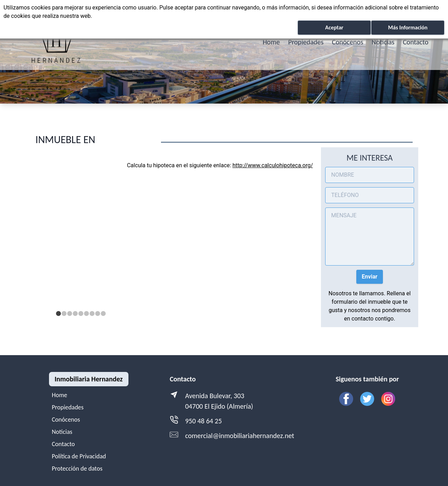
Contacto (416, 42)
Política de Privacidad (79, 456)
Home (271, 42)
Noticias (383, 42)
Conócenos (348, 42)
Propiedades (306, 42)
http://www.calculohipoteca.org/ (273, 165)
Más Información (408, 27)
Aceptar (334, 27)
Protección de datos (77, 469)
